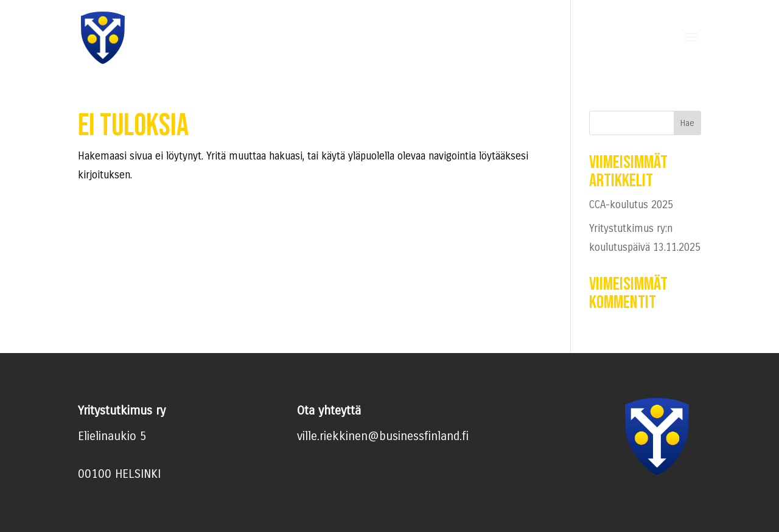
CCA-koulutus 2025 (631, 205)
